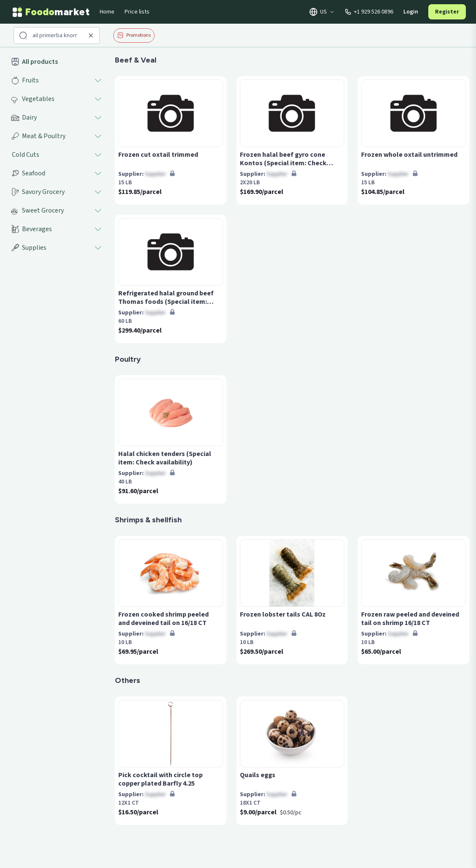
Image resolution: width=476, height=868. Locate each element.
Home (107, 12)
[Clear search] (91, 35)
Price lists (137, 12)
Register (447, 12)
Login (411, 12)
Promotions (134, 35)
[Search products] (57, 35)
